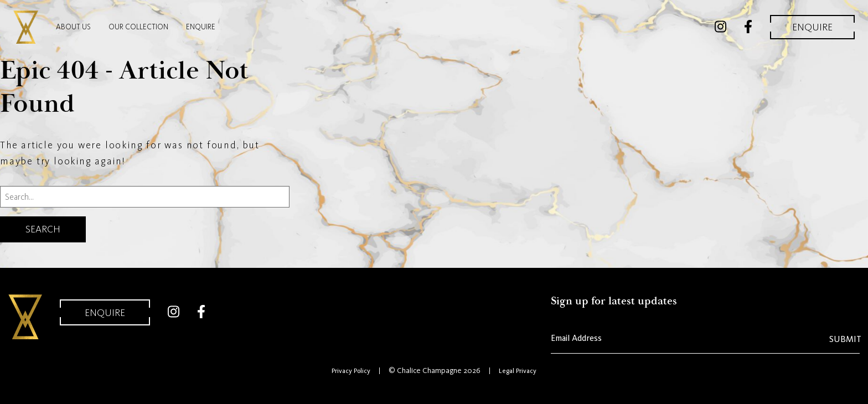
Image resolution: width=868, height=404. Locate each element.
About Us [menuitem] (73, 27)
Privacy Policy (351, 371)
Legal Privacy (518, 371)
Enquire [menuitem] (201, 27)
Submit (845, 339)
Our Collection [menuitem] (138, 27)
